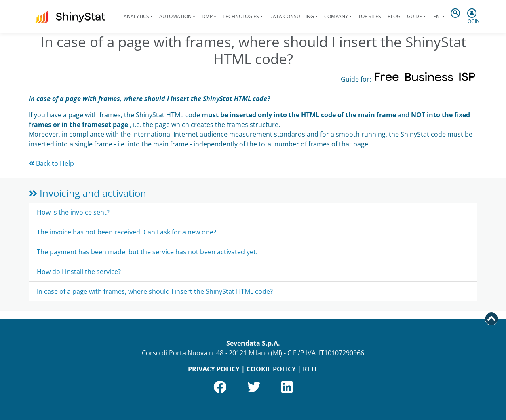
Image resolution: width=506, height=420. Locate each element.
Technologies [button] (241, 16)
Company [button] (336, 16)
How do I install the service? (79, 272)
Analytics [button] (136, 16)
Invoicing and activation (87, 193)
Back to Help (51, 163)
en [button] (436, 16)
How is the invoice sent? (73, 212)
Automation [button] (175, 16)
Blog (394, 16)
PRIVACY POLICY (214, 369)
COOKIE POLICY (271, 369)
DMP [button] (207, 16)
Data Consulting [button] (292, 16)
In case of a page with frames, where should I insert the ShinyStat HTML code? (155, 291)
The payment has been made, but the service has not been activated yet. (147, 252)
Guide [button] (414, 16)
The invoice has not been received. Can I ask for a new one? (126, 232)
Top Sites (370, 16)
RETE (310, 369)
